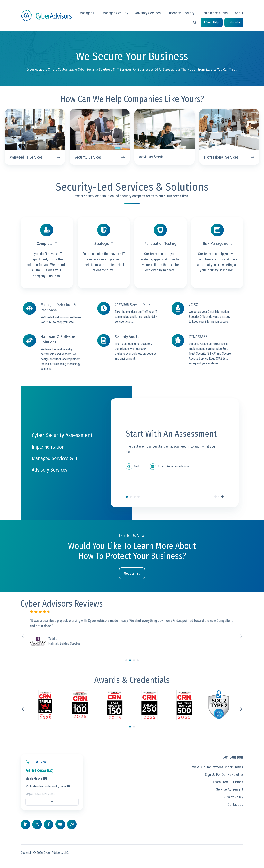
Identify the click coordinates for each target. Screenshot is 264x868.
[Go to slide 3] (134, 660)
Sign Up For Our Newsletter (224, 775)
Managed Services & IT (135, 497)
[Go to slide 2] (130, 660)
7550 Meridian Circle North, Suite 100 (48, 786)
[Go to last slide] (23, 709)
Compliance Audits (215, 13)
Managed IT (88, 13)
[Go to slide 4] (138, 660)
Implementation (131, 497)
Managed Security (115, 13)
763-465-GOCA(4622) (39, 771)
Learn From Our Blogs (228, 782)
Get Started (132, 573)
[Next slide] (241, 636)
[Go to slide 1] (126, 660)
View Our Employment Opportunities (218, 767)
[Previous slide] (23, 636)
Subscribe (234, 22)
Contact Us (235, 804)
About (239, 13)
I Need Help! (212, 22)
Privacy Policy (233, 797)
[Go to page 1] (130, 727)
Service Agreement (230, 789)
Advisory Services (148, 13)
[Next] (222, 497)
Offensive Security (181, 13)
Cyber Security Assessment (127, 497)
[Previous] (216, 497)
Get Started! (233, 757)
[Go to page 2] (134, 727)
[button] (195, 22)
